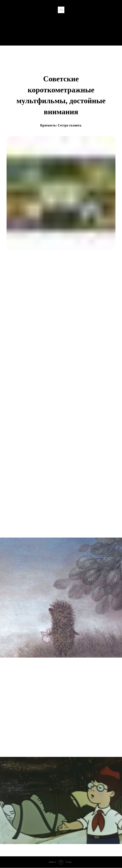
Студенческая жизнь (61, 33)
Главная (61, 26)
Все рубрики (61, 39)
